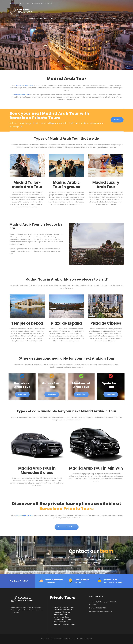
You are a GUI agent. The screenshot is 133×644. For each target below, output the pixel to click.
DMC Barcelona (102, 18)
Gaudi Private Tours (61, 615)
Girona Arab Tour (52, 385)
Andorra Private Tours (61, 617)
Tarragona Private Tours (62, 619)
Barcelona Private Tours (38, 18)
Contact (115, 18)
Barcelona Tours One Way (61, 18)
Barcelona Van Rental (84, 18)
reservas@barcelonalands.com (40, 3)
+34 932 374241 (17, 3)
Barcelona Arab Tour (22, 385)
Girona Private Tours (61, 622)
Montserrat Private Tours (62, 612)
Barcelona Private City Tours (64, 607)
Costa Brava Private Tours (63, 610)
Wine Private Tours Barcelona (64, 624)
